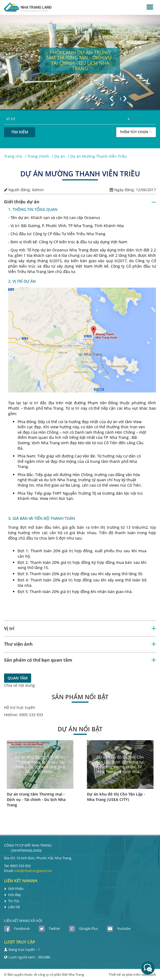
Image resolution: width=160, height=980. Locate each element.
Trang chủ (13, 156)
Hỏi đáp (12, 895)
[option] (80, 62)
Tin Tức (12, 901)
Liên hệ (12, 907)
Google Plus (84, 928)
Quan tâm (18, 678)
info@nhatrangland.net (33, 871)
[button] (111, 99)
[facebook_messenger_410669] (148, 968)
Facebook (17, 928)
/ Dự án (58, 156)
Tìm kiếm (20, 132)
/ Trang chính (37, 156)
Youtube (119, 928)
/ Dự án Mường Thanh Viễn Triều (97, 156)
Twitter (49, 928)
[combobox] (80, 119)
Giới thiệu (14, 888)
